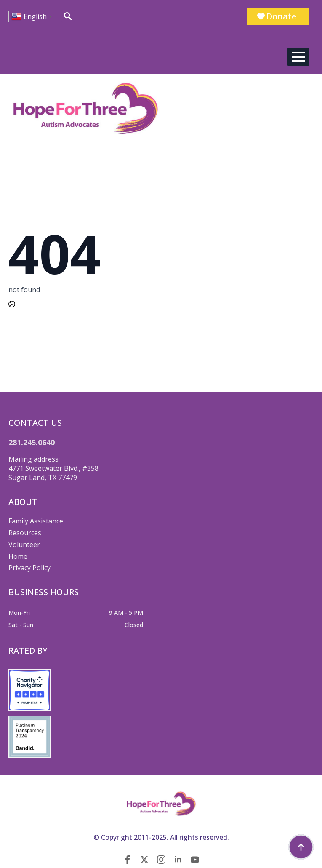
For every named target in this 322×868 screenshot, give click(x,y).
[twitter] (144, 860)
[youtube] (195, 860)
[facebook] (128, 860)
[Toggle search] (68, 16)
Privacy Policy (29, 568)
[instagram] (161, 860)
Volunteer (24, 545)
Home (18, 556)
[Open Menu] (298, 57)
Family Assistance (36, 521)
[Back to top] (301, 847)
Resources (25, 533)
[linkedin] (178, 860)
